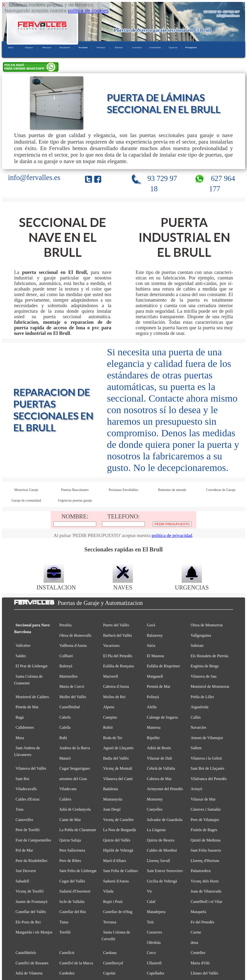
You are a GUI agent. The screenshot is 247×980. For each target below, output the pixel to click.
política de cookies (88, 10)
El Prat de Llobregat (32, 666)
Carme (196, 932)
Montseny (155, 799)
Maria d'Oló (200, 963)
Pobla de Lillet (202, 697)
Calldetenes (25, 727)
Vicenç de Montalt (118, 768)
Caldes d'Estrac (28, 799)
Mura (20, 738)
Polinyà (153, 697)
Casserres (154, 932)
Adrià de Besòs (159, 748)
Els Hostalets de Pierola (209, 656)
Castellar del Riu (73, 912)
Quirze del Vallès (117, 840)
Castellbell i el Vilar (206, 902)
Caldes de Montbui (162, 850)
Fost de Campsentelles (33, 840)
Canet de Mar (70, 820)
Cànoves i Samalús (206, 809)
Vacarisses (111, 646)
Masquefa (198, 912)
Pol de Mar (24, 850)
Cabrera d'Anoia (116, 686)
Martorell (110, 676)
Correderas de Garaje (221, 490)
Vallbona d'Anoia (73, 646)
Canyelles (155, 809)
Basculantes (65, 47)
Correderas (137, 47)
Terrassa (110, 922)
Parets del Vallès (116, 625)
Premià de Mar (159, 686)
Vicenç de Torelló (30, 891)
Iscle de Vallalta (72, 902)
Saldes (21, 656)
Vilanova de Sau (203, 676)
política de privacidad (172, 535)
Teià (150, 922)
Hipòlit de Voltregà (118, 850)
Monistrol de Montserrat (210, 686)
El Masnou (155, 656)
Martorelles (68, 676)
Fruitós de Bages (204, 830)
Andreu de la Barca (75, 748)
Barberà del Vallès (117, 635)
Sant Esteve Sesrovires (165, 871)
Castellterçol (113, 963)
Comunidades (155, 47)
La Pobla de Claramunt (78, 830)
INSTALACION (56, 584)
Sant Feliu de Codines (120, 871)
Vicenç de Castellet (118, 820)
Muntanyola (113, 799)
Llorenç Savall (158, 861)
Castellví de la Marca (76, 963)
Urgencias (173, 47)
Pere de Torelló (28, 830)
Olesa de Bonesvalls (75, 635)
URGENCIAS (192, 584)
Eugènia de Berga (205, 666)
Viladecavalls (26, 789)
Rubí (63, 738)
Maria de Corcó (72, 686)
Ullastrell (154, 963)
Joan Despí (112, 809)
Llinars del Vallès (204, 973)
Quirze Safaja (70, 840)
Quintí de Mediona (206, 840)
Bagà (20, 717)
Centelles (198, 953)
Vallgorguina (201, 635)
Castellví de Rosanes (32, 963)
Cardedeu (67, 973)
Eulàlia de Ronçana (118, 666)
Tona (20, 809)
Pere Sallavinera (72, 850)
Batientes (119, 47)
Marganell (155, 676)
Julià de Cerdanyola (75, 809)
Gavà (151, 625)
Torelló (65, 932)
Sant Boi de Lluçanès (207, 768)
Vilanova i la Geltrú (206, 758)
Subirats (197, 646)
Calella (65, 727)
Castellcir (67, 953)
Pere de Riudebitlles (32, 861)
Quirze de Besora (161, 840)
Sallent (196, 748)
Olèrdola (154, 943)
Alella (152, 707)
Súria (151, 646)
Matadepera (156, 912)
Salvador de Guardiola (165, 820)
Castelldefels (26, 953)
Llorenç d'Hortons (205, 861)
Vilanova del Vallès (31, 768)
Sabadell (22, 881)
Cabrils (65, 717)
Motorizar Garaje (26, 490)
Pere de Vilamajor (205, 820)
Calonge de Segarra (162, 717)
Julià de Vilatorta (29, 973)
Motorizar (47, 47)
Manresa (154, 727)
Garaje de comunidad (26, 500)
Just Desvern (26, 871)
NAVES (123, 584)
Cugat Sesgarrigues (75, 768)
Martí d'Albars (114, 861)
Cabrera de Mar (159, 779)
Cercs (151, 953)
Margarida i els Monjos (34, 932)
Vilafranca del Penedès (209, 779)
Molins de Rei (114, 697)
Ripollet (153, 738)
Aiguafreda (199, 707)
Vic (150, 891)
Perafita (65, 625)
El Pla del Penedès (118, 656)
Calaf (151, 902)
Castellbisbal (70, 707)
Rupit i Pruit (113, 902)
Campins (110, 717)
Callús (196, 717)
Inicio (11, 47)
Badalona (110, 789)
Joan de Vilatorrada (206, 891)
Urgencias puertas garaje (75, 500)
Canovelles (24, 820)
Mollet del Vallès (73, 697)
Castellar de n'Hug (118, 912)
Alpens (109, 707)
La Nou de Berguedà (119, 830)
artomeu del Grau (73, 779)
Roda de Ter (113, 738)
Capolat (109, 973)
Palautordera (201, 871)
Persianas (101, 47)
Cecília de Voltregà (162, 881)
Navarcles (198, 727)
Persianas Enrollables (124, 490)
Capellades (156, 973)
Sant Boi (23, 779)
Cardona (110, 953)
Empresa (29, 47)
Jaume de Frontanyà (32, 902)
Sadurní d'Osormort (75, 891)
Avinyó (196, 789)
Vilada (108, 891)
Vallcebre (23, 646)
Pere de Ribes (70, 861)
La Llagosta (156, 830)
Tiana (64, 922)
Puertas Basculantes (75, 490)
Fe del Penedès (202, 922)
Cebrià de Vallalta (161, 768)
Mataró (65, 758)
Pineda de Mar (27, 707)
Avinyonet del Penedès (165, 789)
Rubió (108, 727)
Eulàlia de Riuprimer (163, 666)
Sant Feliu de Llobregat (78, 871)
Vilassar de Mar (203, 799)
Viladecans (68, 789)
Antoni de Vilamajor (207, 738)
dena (194, 943)
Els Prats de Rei (28, 922)
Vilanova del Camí (118, 779)
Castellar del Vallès (31, 912)
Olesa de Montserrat (207, 625)
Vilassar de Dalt (160, 758)
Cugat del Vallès (72, 881)
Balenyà (66, 666)
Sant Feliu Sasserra (206, 850)
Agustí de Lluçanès (118, 748)
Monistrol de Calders (32, 697)
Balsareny (155, 635)
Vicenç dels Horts (205, 881)
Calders (65, 799)
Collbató (66, 656)
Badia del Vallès (116, 758)
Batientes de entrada (172, 490)
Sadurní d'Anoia (116, 881)
